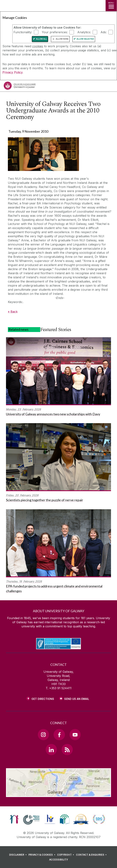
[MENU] (111, 6)
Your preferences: (55, 32)
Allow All (41, 39)
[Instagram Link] (43, 735)
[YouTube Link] (75, 735)
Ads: (104, 32)
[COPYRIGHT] (66, 855)
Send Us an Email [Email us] (77, 699)
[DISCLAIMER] (18, 855)
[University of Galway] (20, 87)
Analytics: (84, 32)
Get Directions (43, 699)
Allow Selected (85, 39)
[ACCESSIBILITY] (59, 860)
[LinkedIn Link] (51, 750)
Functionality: (23, 32)
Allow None (62, 39)
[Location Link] (59, 794)
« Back (13, 312)
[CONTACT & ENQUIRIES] (92, 855)
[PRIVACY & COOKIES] (42, 855)
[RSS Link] (67, 750)
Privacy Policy (12, 72)
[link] (14, 819)
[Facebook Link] (59, 735)
